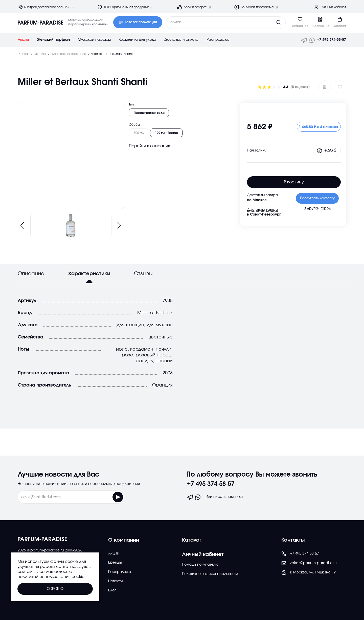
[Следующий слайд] (119, 225)
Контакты (293, 540)
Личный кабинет (334, 7)
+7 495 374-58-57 (332, 40)
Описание (31, 274)
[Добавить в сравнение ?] (325, 87)
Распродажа (218, 40)
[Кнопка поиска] (269, 22)
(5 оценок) (300, 87)
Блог (112, 590)
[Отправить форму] (106, 497)
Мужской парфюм (94, 40)
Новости (116, 581)
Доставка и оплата (181, 40)
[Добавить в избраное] (340, 87)
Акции (23, 40)
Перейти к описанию (150, 146)
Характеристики (89, 274)
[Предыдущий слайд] (22, 225)
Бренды (115, 563)
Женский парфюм (53, 40)
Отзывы (143, 274)
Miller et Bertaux (155, 313)
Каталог (192, 540)
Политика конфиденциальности (210, 574)
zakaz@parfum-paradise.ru (309, 563)
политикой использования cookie (51, 577)
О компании (124, 540)
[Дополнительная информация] (72, 7)
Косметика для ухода (138, 40)
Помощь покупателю (200, 565)
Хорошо (55, 589)
